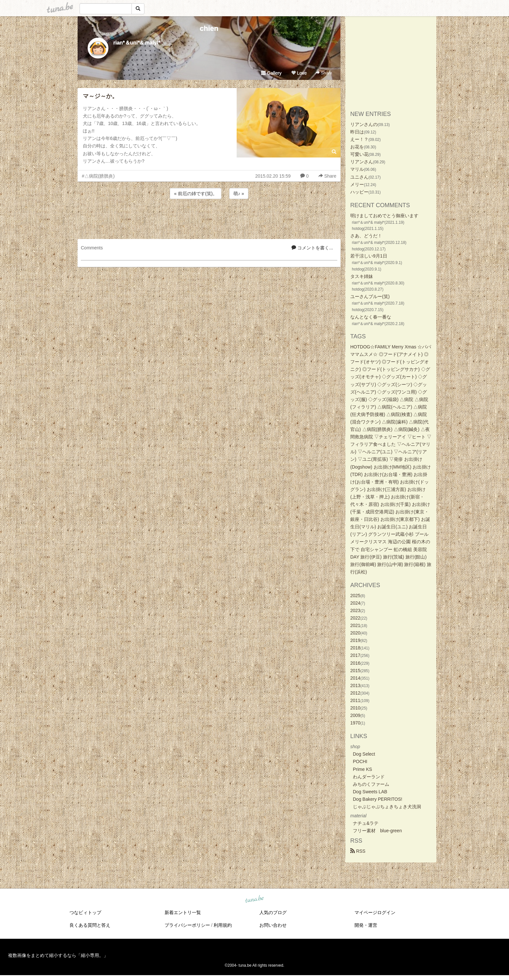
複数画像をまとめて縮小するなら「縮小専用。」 (58, 955)
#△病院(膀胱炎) (98, 176)
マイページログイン (375, 912)
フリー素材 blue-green (377, 831)
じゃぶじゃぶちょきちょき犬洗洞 (387, 807)
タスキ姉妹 (362, 276)
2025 (355, 596)
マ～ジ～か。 (100, 96)
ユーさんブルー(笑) (370, 296)
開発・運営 (366, 925)
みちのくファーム (371, 784)
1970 (355, 723)
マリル (357, 169)
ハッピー (359, 192)
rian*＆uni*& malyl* (137, 43)
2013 (355, 685)
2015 (355, 671)
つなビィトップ (85, 912)
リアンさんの (364, 124)
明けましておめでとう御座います (384, 216)
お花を (357, 147)
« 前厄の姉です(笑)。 (196, 194)
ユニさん (359, 177)
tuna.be (254, 899)
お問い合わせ (273, 925)
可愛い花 (359, 154)
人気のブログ (273, 912)
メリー (357, 184)
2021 (355, 625)
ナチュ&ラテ (366, 823)
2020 (355, 633)
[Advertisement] (209, 218)
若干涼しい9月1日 (369, 256)
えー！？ (359, 139)
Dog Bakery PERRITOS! (378, 799)
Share (324, 73)
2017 (355, 655)
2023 (355, 610)
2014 (355, 678)
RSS (358, 851)
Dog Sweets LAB (370, 792)
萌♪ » (239, 194)
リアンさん (362, 162)
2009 (355, 715)
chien (209, 28)
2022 (355, 618)
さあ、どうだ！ (366, 236)
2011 (355, 700)
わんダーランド (369, 777)
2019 (355, 640)
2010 (355, 708)
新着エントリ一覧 (183, 912)
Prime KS (362, 769)
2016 (355, 663)
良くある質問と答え (90, 925)
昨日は (357, 132)
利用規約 (223, 925)
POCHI (360, 761)
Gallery (271, 73)
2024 (355, 603)
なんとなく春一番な (371, 317)
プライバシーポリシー (187, 925)
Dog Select (364, 754)
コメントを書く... (312, 248)
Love (299, 73)
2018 (355, 648)
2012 (355, 693)
